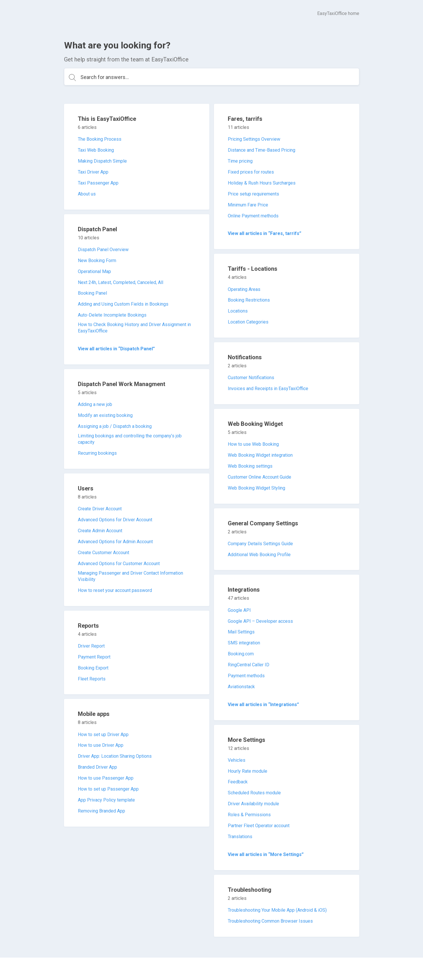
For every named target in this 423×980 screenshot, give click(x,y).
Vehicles (237, 760)
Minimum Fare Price (248, 205)
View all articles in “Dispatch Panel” (116, 349)
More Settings (247, 740)
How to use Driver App (101, 745)
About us (87, 194)
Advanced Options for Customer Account (119, 564)
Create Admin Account (100, 531)
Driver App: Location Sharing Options (115, 756)
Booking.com (241, 654)
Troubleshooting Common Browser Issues (270, 921)
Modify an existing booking (105, 415)
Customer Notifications (251, 378)
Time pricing (240, 161)
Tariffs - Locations (253, 269)
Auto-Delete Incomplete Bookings (112, 315)
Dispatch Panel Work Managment (122, 384)
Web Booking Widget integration (260, 455)
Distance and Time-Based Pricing (262, 150)
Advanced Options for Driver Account (115, 520)
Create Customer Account (104, 553)
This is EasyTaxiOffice (107, 119)
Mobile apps (94, 714)
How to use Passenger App (106, 778)
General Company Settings (263, 523)
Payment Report (94, 657)
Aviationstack (241, 687)
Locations (238, 311)
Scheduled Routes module (254, 793)
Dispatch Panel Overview (103, 250)
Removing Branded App (101, 811)
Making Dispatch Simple (102, 161)
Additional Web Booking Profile (259, 555)
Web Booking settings (250, 466)
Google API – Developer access (260, 621)
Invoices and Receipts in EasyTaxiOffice (268, 389)
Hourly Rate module (248, 771)
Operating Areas (244, 289)
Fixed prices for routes (251, 172)
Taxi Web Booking (96, 150)
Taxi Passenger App (98, 183)
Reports (88, 626)
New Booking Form (97, 260)
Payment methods (246, 676)
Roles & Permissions (249, 815)
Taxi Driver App (93, 172)
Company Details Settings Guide (260, 544)
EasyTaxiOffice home (338, 13)
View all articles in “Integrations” (263, 705)
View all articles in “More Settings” (266, 854)
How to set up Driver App (103, 734)
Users (86, 488)
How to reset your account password (115, 590)
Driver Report (91, 646)
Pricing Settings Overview (254, 139)
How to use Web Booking (253, 444)
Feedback (238, 782)
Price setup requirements (253, 194)
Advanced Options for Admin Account (115, 542)
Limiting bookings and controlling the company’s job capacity (130, 439)
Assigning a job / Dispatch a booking (115, 426)
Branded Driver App (97, 767)
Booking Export (93, 668)
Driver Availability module (253, 804)
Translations (240, 837)
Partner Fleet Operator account (259, 826)
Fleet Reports (92, 679)
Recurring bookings (97, 453)
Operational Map (94, 271)
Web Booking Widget (255, 424)
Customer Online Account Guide (260, 477)
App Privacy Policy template (106, 800)
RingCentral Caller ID (249, 665)
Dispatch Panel (97, 229)
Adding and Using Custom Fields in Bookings (123, 304)
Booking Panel (92, 293)
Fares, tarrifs (245, 119)
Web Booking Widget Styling (256, 488)
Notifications (245, 357)
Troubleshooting (250, 890)
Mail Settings (241, 632)
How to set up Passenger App (108, 789)
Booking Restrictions (249, 300)
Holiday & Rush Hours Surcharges (262, 183)
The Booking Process (100, 139)
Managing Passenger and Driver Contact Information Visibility (130, 576)
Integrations (244, 590)
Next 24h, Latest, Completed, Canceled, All (121, 282)
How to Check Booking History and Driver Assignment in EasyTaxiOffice (134, 328)
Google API (239, 610)
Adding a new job (95, 404)
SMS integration (244, 643)
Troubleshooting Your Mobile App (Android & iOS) (277, 910)
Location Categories (248, 322)
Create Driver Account (100, 509)
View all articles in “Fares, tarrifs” (265, 233)
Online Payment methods (253, 216)
